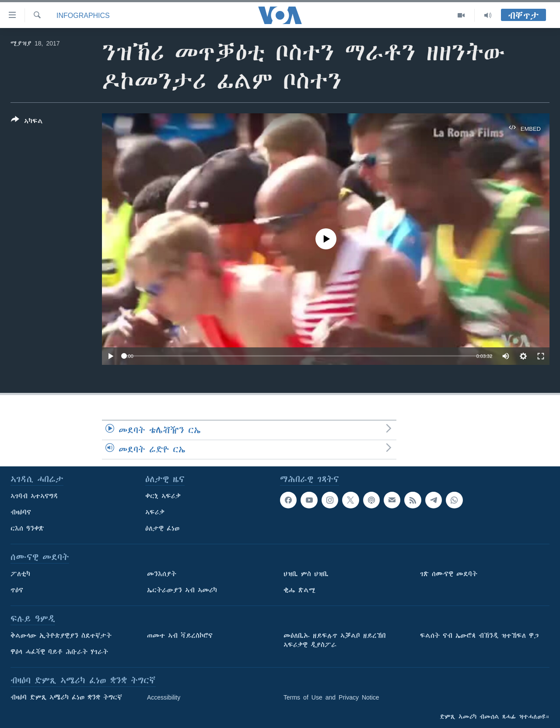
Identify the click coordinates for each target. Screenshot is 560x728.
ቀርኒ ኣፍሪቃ (163, 496)
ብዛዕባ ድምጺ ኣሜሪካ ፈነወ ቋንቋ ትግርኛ (66, 697)
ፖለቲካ (20, 574)
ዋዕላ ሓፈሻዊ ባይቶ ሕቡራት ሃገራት (59, 652)
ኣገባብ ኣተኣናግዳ (34, 496)
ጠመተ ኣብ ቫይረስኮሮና (180, 636)
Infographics (83, 15)
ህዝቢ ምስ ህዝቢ (306, 574)
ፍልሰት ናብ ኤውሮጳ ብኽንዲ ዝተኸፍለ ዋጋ (479, 636)
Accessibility (164, 697)
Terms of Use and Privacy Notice (331, 697)
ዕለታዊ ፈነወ (162, 528)
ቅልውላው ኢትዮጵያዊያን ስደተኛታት (61, 636)
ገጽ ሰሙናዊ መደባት (449, 574)
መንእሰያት (162, 574)
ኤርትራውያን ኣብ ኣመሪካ (182, 590)
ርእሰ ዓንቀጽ (27, 528)
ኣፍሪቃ (155, 512)
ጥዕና (17, 590)
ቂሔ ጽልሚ (299, 590)
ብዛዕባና (21, 512)
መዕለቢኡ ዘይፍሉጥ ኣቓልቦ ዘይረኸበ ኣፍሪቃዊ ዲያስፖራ (335, 640)
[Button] (27, 122)
